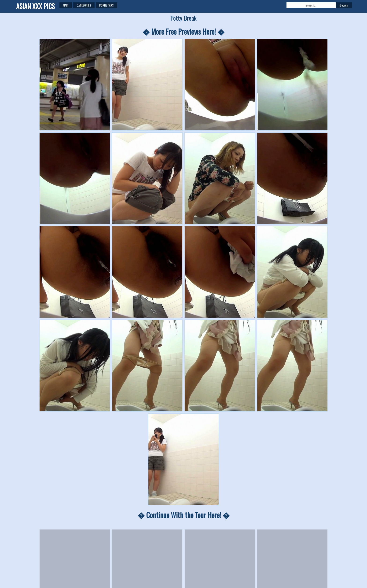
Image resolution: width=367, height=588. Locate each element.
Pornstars (106, 5)
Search (344, 5)
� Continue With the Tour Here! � (184, 515)
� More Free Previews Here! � (183, 31)
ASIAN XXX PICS (35, 6)
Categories (84, 5)
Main (66, 5)
